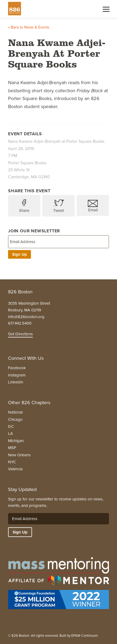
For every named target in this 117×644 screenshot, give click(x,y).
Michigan (16, 441)
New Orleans (19, 455)
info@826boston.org (26, 317)
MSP (12, 448)
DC (11, 426)
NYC (12, 462)
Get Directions (20, 334)
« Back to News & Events (29, 27)
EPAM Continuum (85, 636)
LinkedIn (16, 382)
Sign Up (19, 254)
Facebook (17, 368)
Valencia (15, 469)
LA (10, 433)
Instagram (17, 375)
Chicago (15, 419)
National (15, 412)
